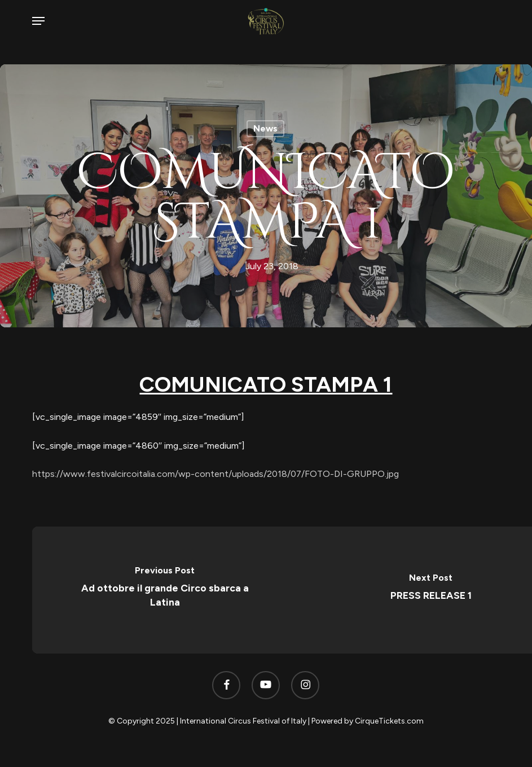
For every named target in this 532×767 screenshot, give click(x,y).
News (265, 128)
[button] (38, 21)
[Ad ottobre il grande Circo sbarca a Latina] (165, 590)
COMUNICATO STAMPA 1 (266, 384)
